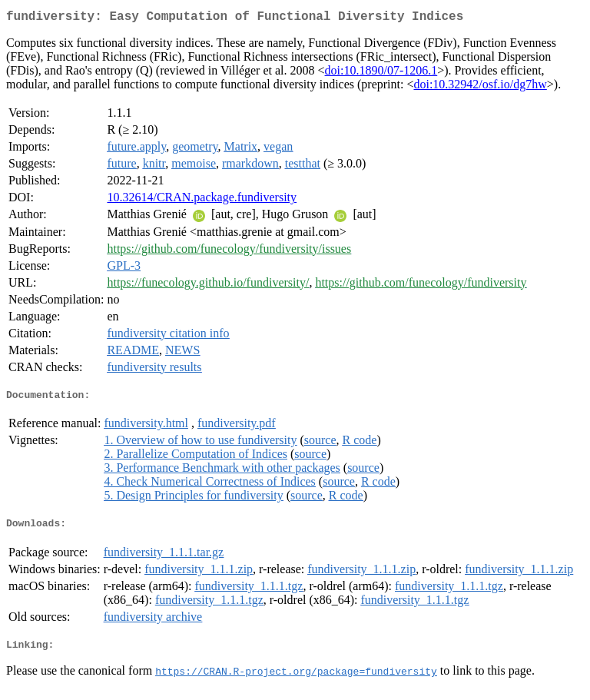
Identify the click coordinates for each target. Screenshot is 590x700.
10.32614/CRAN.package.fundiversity (202, 200)
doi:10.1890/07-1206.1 (381, 73)
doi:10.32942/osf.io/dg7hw (480, 87)
